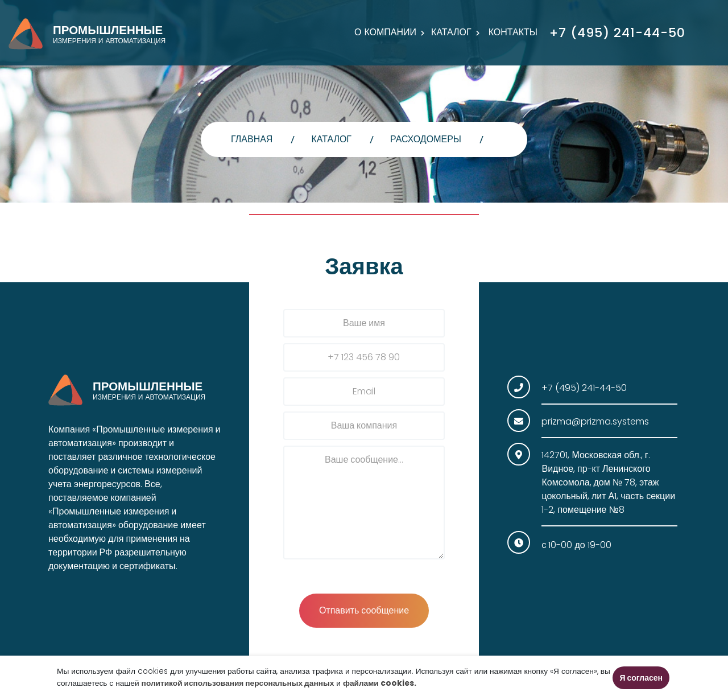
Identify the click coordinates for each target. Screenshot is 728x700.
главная (252, 139)
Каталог (451, 32)
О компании (385, 32)
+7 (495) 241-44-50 (617, 33)
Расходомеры (426, 139)
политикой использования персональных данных (238, 683)
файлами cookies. (380, 683)
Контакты (513, 32)
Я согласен (641, 678)
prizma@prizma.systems (595, 421)
